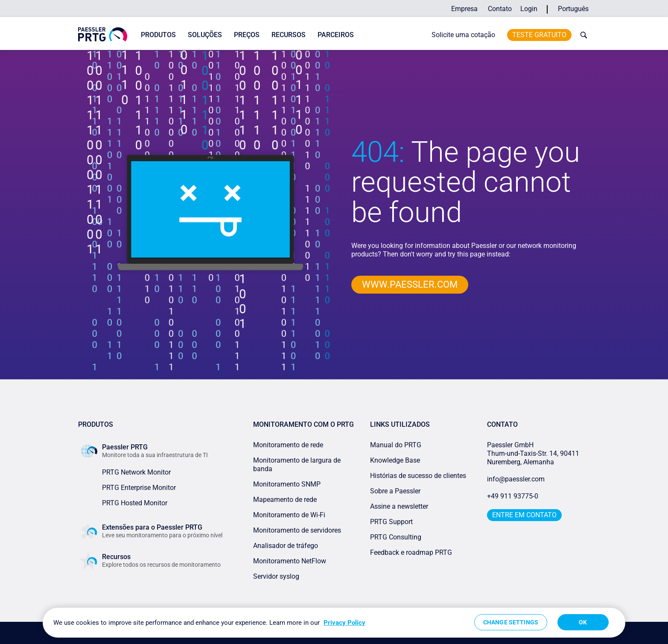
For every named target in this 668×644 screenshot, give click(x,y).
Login (529, 9)
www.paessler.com (410, 284)
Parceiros (336, 35)
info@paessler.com (516, 479)
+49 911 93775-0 (513, 496)
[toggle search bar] (582, 35)
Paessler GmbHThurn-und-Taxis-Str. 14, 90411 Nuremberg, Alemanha (533, 453)
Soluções (205, 35)
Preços (247, 35)
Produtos (158, 35)
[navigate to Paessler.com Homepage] (103, 34)
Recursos (289, 35)
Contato (500, 9)
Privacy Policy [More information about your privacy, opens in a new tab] (344, 623)
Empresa (464, 9)
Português (573, 9)
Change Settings (511, 622)
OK (583, 622)
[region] (334, 623)
